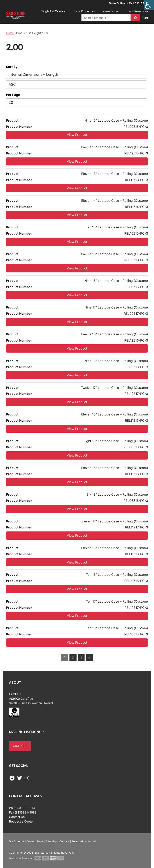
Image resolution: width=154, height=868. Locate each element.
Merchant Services (21, 858)
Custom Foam (35, 841)
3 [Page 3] (81, 657)
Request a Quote (21, 822)
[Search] (135, 18)
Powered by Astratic (84, 841)
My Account (17, 841)
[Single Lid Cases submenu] (64, 11)
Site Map (51, 841)
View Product (77, 135)
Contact (64, 841)
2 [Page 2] (73, 657)
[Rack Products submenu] (94, 11)
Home (10, 33)
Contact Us (17, 817)
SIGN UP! (20, 746)
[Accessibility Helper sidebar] (149, 5)
